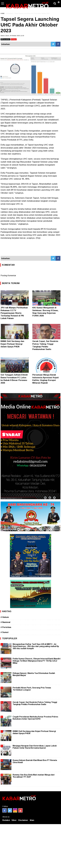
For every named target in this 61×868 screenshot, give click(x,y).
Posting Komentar (8, 276)
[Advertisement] (30, 249)
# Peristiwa (6, 627)
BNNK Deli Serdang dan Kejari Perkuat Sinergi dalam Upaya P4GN (12, 344)
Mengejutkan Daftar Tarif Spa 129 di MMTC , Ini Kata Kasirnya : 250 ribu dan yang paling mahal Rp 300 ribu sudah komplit (36, 646)
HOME (3, 13)
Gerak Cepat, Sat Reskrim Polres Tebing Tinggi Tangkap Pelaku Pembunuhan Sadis (35, 703)
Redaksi (6, 820)
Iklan (32, 820)
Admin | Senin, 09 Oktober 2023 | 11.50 (12, 36)
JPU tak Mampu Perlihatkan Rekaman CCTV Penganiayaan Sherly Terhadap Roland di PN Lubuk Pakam (14, 313)
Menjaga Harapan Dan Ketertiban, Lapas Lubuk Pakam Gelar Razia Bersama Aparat (35, 747)
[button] (59, 1)
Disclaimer (23, 820)
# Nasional (5, 622)
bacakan (5, 39)
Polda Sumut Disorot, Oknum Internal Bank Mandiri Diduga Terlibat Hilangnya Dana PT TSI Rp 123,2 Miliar (37, 661)
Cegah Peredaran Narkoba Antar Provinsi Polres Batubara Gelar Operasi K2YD (35, 718)
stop (14, 39)
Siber (14, 820)
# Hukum (5, 617)
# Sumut (5, 632)
